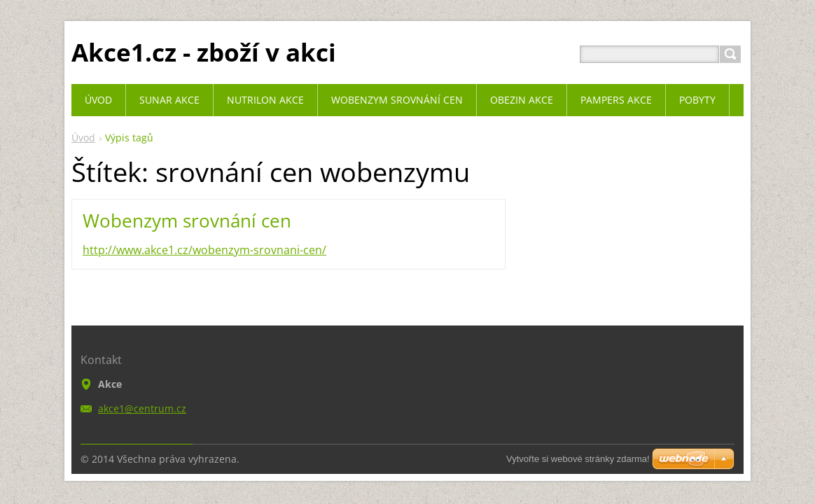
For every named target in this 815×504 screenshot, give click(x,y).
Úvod (83, 138)
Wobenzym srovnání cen (187, 220)
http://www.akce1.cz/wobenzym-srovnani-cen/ (204, 250)
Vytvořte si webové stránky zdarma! (578, 459)
